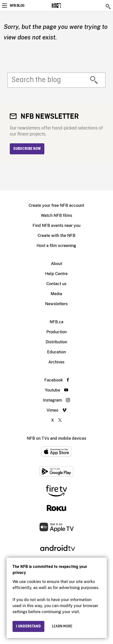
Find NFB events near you (56, 226)
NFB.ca (56, 322)
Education (56, 352)
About (56, 264)
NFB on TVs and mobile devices (56, 438)
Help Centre (56, 274)
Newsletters (56, 304)
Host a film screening (56, 246)
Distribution (56, 342)
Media (56, 294)
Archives (56, 362)
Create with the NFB (56, 236)
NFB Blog (17, 6)
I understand (28, 626)
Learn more (62, 626)
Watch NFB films (56, 215)
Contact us (56, 284)
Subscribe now (27, 149)
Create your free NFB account (56, 205)
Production (56, 332)
